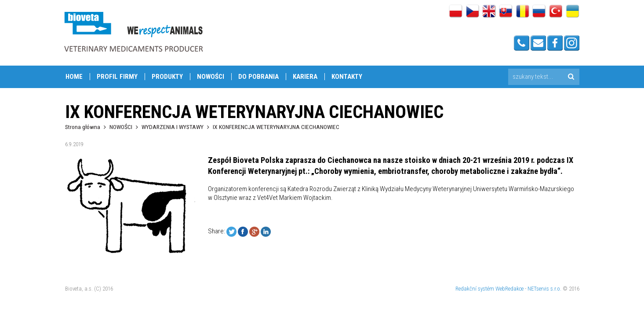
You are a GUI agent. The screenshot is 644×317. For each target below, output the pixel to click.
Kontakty (347, 77)
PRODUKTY (167, 77)
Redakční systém (475, 289)
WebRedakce (509, 289)
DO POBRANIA (258, 77)
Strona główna (83, 127)
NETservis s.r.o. (544, 289)
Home (74, 77)
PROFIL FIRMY (117, 77)
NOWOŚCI (211, 77)
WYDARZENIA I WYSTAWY (173, 127)
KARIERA (305, 77)
